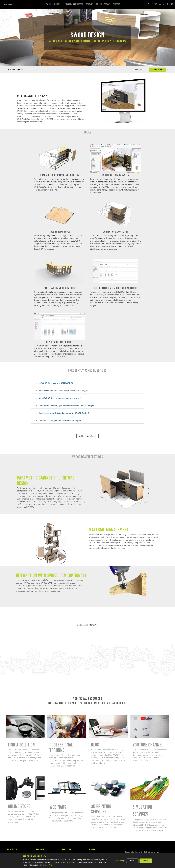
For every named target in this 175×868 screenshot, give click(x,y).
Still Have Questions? (88, 436)
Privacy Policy (48, 865)
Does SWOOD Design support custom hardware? (60, 398)
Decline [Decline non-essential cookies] (132, 861)
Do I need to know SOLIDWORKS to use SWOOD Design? (63, 391)
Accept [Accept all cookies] (146, 861)
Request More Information (87, 625)
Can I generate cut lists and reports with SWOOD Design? (64, 413)
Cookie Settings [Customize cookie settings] (119, 861)
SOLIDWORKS (56, 100)
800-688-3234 (141, 70)
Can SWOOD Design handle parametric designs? (60, 421)
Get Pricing (158, 70)
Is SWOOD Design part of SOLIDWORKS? (56, 383)
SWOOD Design (15, 70)
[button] (159, 4)
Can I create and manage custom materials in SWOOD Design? (66, 406)
